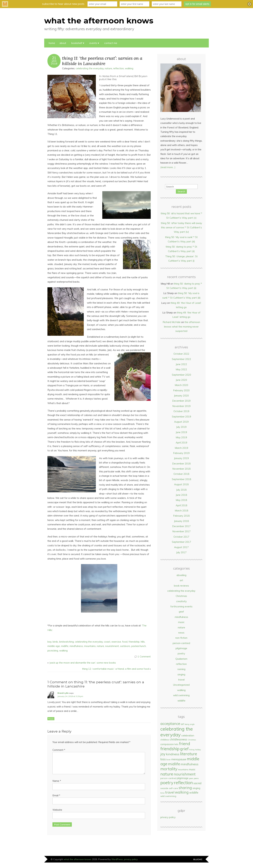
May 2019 (181, 437)
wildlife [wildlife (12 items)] (194, 793)
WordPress (117, 863)
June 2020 (181, 380)
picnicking (53, 651)
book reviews (181, 586)
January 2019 (181, 458)
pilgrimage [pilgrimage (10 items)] (183, 778)
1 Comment (144, 657)
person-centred (181, 643)
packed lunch (139, 646)
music (181, 622)
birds (55, 642)
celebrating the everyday (90, 68)
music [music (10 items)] (192, 769)
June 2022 (181, 364)
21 (54, 58)
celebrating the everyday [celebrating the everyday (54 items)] (177, 732)
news (181, 633)
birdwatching (66, 642)
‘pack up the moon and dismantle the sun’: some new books (83, 663)
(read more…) (168, 167)
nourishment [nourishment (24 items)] (185, 774)
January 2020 (181, 396)
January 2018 (181, 521)
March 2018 (181, 511)
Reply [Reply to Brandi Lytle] (51, 719)
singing (181, 674)
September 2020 (181, 375)
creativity (181, 601)
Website (57, 814)
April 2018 (181, 505)
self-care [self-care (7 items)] (173, 788)
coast (107, 642)
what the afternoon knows (99, 21)
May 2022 (181, 369)
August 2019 (181, 422)
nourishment (112, 646)
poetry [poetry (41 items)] (167, 783)
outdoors (125, 646)
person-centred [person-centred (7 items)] (168, 778)
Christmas (181, 596)
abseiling (181, 575)
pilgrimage (181, 648)
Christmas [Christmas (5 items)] (192, 740)
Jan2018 (54, 62)
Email (56, 799)
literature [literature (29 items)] (189, 754)
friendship (134, 642)
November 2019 (181, 406)
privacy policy (168, 817)
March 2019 (181, 448)
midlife (65, 646)
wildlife (181, 701)
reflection (118, 68)
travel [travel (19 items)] (170, 792)
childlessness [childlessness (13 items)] (178, 739)
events (93, 43)
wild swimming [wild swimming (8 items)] (168, 796)
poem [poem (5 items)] (191, 778)
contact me (111, 43)
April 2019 (181, 443)
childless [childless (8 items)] (165, 740)
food (125, 642)
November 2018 (181, 469)
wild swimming (181, 695)
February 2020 (181, 390)
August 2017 (181, 547)
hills (143, 642)
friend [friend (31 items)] (185, 744)
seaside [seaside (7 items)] (164, 788)
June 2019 (181, 432)
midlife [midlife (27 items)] (174, 764)
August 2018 (181, 484)
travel (181, 680)
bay (49, 642)
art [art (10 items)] (183, 724)
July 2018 (181, 490)
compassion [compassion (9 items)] (167, 744)
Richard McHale (172, 322)
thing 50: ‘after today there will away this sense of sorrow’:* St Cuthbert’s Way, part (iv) (181, 228)
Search (181, 191)
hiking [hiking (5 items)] (192, 750)
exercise (116, 642)
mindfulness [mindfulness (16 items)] (190, 764)
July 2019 (181, 427)
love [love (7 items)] (168, 759)
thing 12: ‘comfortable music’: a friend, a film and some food (116, 669)
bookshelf (77, 43)
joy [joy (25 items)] (163, 754)
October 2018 (181, 474)
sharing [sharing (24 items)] (185, 788)
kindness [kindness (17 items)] (173, 754)
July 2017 (181, 552)
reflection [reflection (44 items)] (183, 782)
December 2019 (181, 401)
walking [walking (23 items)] (182, 792)
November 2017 (181, 531)
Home (52, 43)
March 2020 (181, 385)
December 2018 (181, 464)
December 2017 (181, 526)
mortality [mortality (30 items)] (169, 769)
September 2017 (181, 542)
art (181, 580)
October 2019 (181, 411)
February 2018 (181, 516)
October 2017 (181, 537)
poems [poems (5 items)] (196, 778)
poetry (181, 653)
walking (129, 68)
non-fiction (181, 638)
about (63, 43)
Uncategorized (181, 685)
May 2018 (181, 500)
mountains (90, 646)
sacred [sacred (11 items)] (197, 783)
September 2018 (181, 479)
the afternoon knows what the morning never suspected (182, 327)
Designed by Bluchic (198, 863)
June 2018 (181, 495)
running (181, 669)
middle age (54, 646)
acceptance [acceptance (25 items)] (170, 724)
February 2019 (181, 453)
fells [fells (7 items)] (176, 744)
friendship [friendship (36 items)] (170, 749)
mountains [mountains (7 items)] (183, 769)
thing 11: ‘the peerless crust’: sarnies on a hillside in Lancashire (102, 61)
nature (108, 68)
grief (181, 612)
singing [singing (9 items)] (196, 788)
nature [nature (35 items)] (167, 774)
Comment (59, 750)
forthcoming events (181, 606)
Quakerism (181, 659)
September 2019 (181, 417)
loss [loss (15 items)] (163, 759)
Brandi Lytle (63, 693)
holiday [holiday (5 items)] (198, 750)
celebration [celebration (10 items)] (188, 735)
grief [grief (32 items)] (184, 749)
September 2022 (181, 359)
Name (57, 785)
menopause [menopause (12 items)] (179, 759)
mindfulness (76, 646)
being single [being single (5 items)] (190, 724)
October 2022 (181, 354)
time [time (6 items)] (162, 793)
